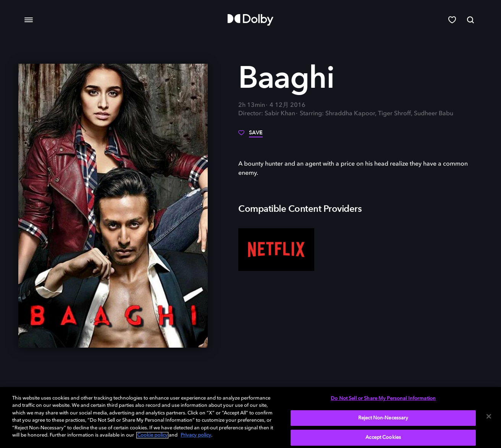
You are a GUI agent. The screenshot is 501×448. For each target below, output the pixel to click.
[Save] (250, 135)
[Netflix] (276, 250)
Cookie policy (152, 435)
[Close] (489, 416)
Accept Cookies (383, 438)
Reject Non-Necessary (383, 418)
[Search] (470, 20)
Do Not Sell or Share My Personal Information (383, 399)
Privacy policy (196, 435)
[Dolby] (250, 20)
